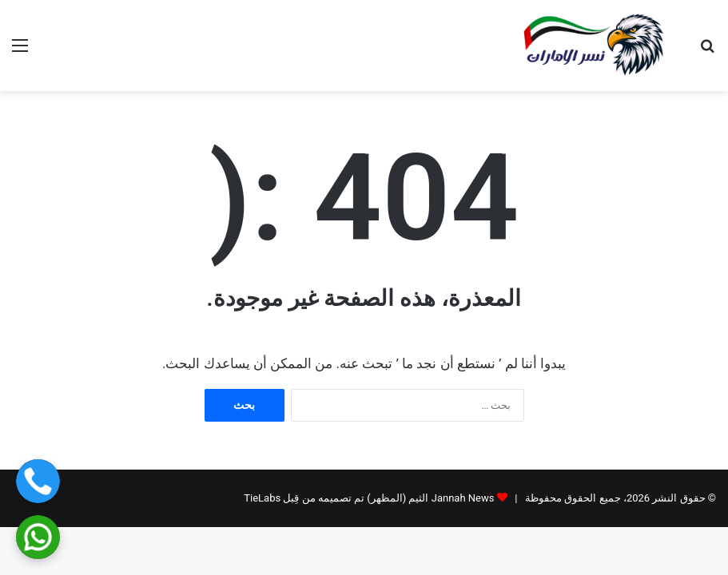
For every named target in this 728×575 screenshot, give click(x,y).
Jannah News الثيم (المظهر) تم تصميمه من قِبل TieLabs (369, 498)
